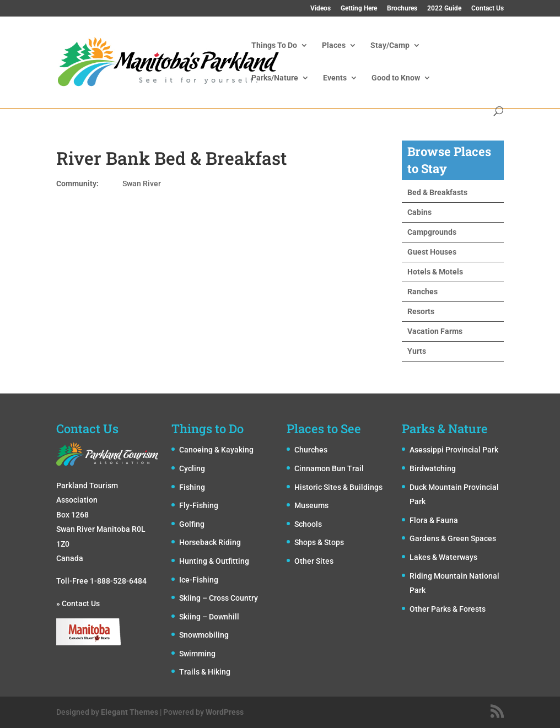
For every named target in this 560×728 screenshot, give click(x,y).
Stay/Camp (390, 45)
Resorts (421, 311)
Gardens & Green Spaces (453, 538)
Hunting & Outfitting (214, 561)
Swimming (197, 654)
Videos (321, 9)
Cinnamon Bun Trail (329, 468)
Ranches (422, 292)
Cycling (192, 468)
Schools (308, 524)
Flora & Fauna (434, 520)
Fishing (192, 487)
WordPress (225, 712)
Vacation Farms (435, 331)
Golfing (192, 524)
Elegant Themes (130, 712)
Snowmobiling (204, 635)
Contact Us (488, 9)
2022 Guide (444, 9)
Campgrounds (432, 232)
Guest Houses (432, 252)
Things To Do (274, 45)
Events (335, 78)
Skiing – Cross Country (219, 598)
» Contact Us (78, 603)
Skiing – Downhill (209, 617)
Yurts (417, 351)
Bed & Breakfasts (437, 192)
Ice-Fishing (199, 580)
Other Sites (314, 561)
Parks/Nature (275, 78)
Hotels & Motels (435, 272)
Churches (311, 450)
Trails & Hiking (205, 672)
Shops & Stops (319, 542)
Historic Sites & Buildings (338, 487)
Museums (311, 505)
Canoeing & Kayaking (216, 450)
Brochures (402, 9)
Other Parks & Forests (448, 609)
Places (334, 45)
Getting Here (359, 9)
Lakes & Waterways (443, 557)
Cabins (419, 212)
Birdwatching (433, 468)
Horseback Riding (210, 542)
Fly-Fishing (199, 505)
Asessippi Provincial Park (454, 450)
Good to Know (396, 78)
